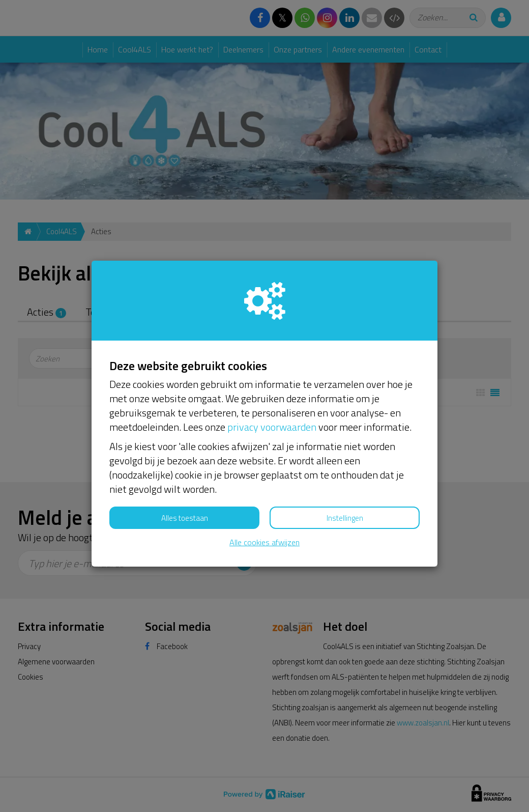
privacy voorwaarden (272, 427)
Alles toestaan (185, 518)
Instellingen (345, 518)
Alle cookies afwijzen (264, 542)
